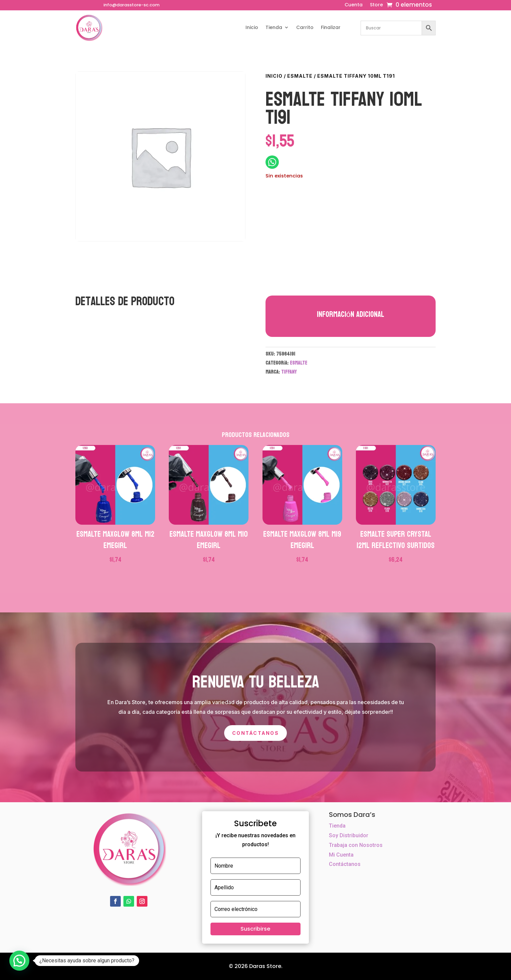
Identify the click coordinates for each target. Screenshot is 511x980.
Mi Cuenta (341, 855)
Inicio (252, 27)
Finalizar (331, 27)
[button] (19, 961)
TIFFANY (289, 372)
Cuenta (354, 5)
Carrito (305, 27)
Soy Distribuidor (349, 835)
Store (376, 5)
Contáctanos (255, 733)
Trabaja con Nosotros (356, 845)
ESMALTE (300, 76)
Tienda (274, 27)
